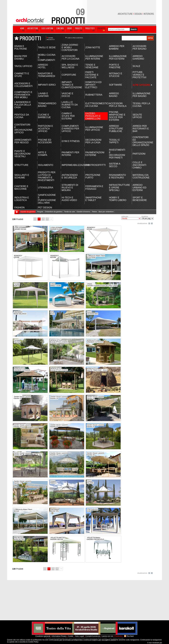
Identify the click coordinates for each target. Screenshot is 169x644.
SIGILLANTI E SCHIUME (22, 176)
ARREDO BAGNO (114, 95)
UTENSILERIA (46, 188)
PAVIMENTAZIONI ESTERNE (94, 154)
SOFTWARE (115, 85)
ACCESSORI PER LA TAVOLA (118, 105)
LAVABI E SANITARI (43, 95)
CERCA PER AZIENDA (75, 38)
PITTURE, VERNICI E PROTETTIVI (139, 75)
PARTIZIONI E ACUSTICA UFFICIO (46, 129)
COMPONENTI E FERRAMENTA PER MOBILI (23, 95)
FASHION (19, 208)
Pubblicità (118, 636)
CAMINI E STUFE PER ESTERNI (68, 116)
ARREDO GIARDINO (138, 57)
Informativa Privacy (59, 636)
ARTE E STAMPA (43, 154)
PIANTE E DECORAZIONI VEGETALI (22, 154)
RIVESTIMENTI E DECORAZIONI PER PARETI (117, 154)
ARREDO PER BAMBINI (117, 47)
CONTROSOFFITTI (94, 165)
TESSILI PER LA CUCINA (141, 105)
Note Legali (80, 636)
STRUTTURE (21, 165)
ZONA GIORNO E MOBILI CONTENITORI (70, 47)
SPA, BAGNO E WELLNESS (70, 66)
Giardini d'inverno (83, 212)
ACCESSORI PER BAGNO (140, 47)
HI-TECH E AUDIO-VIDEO (69, 199)
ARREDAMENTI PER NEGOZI (23, 141)
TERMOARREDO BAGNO (47, 105)
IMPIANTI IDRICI (47, 85)
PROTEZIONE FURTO (93, 176)
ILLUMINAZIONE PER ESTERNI (118, 57)
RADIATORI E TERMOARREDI (47, 75)
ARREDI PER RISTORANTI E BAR (141, 129)
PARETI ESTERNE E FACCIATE (92, 75)
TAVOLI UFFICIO (23, 66)
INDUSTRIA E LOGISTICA (22, 199)
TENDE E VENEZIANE (92, 66)
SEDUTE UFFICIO (137, 116)
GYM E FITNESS (71, 141)
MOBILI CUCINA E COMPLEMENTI (47, 57)
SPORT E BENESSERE (140, 199)
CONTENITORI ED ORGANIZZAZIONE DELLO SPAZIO (142, 141)
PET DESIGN (45, 208)
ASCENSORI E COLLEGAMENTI (23, 85)
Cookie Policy (33, 642)
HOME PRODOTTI (51, 39)
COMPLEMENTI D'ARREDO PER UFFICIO (70, 129)
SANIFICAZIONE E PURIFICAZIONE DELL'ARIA (47, 199)
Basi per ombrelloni (106, 212)
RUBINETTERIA (94, 95)
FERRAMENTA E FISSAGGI (94, 188)
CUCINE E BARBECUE (44, 116)
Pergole (40, 212)
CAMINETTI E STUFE (22, 75)
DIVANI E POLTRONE (21, 47)
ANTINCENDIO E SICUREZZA (70, 176)
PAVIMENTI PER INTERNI (70, 154)
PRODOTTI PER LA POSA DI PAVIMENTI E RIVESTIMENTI (47, 176)
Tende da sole (69, 212)
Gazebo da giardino (28, 212)
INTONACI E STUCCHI (115, 75)
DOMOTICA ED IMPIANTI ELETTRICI (93, 85)
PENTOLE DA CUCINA (22, 116)
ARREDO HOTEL (43, 66)
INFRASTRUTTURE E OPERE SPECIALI (118, 188)
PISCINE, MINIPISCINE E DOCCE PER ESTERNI (117, 116)
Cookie (70, 636)
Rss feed (130, 636)
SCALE (136, 66)
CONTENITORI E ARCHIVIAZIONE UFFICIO (23, 129)
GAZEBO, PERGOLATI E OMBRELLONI (93, 116)
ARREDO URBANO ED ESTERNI (140, 188)
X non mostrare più (155, 643)
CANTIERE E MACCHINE (21, 188)
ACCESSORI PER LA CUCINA (71, 57)
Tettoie (94, 212)
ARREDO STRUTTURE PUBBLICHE (116, 129)
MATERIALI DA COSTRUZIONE (141, 176)
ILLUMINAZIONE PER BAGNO (142, 95)
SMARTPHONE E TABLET (93, 199)
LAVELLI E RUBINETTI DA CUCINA (70, 105)
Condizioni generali (43, 636)
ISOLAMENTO (46, 165)
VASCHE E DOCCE (67, 95)
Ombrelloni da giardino (54, 212)
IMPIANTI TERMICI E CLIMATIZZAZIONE (71, 85)
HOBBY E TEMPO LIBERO (118, 199)
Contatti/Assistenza (93, 636)
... (51, 219)
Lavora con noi (107, 636)
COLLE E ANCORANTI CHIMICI (139, 165)
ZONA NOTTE (93, 47)
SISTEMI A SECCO (114, 165)
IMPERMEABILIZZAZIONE (71, 165)
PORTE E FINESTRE (115, 66)
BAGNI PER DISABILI (21, 57)
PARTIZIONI (139, 154)
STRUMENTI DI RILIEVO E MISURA (70, 188)
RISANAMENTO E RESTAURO (117, 176)
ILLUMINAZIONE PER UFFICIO (94, 129)
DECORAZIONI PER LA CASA (93, 141)
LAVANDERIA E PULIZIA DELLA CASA (23, 105)
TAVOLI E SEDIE (47, 47)
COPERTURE (69, 75)
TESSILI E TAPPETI (114, 141)
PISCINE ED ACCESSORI (45, 141)
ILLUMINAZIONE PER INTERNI (94, 57)
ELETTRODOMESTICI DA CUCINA (94, 105)
